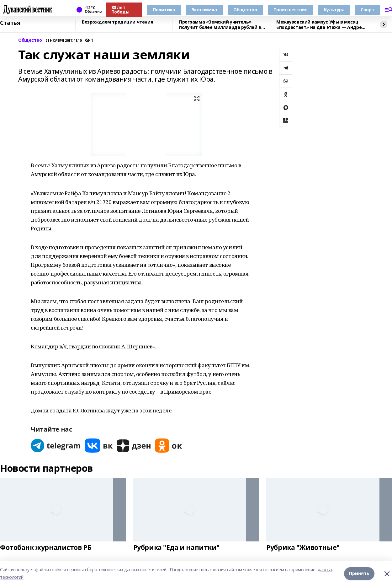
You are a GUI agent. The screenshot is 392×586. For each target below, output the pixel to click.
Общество (245, 10)
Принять (359, 573)
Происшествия (291, 10)
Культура (334, 10)
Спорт (367, 10)
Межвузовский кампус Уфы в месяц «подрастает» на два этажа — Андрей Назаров (320, 25)
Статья (10, 23)
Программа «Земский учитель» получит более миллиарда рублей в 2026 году (220, 25)
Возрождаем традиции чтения (117, 22)
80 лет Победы (120, 10)
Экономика (204, 10)
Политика (164, 10)
